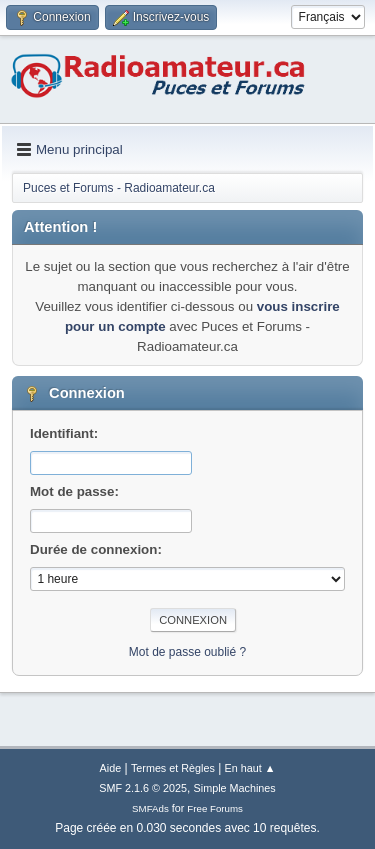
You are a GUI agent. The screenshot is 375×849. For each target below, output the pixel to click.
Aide (111, 768)
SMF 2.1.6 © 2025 (143, 788)
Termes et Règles (173, 768)
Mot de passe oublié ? (187, 652)
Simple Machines (235, 788)
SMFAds (150, 808)
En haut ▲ (250, 768)
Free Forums (215, 808)
